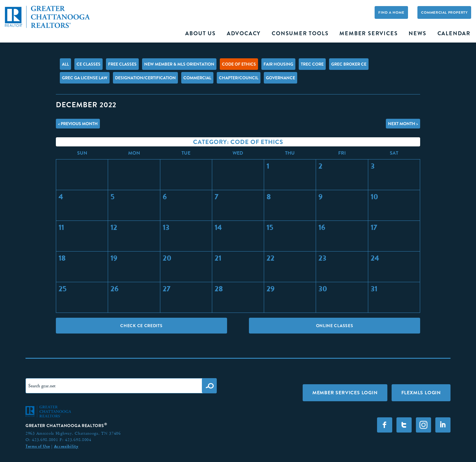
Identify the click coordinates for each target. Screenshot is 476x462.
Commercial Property (444, 12)
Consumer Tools (300, 33)
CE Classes (88, 64)
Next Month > (403, 124)
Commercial (197, 78)
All (65, 64)
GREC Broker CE (349, 64)
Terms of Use (38, 446)
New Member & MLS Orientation (179, 64)
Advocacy (244, 33)
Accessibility (66, 446)
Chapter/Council (239, 78)
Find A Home (391, 12)
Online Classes (335, 326)
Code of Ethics (239, 64)
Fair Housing (278, 64)
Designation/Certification (145, 78)
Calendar (454, 33)
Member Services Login (345, 393)
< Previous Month (78, 124)
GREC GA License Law (85, 78)
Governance (280, 78)
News (417, 33)
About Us (200, 33)
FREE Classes (122, 64)
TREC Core (312, 64)
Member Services (369, 33)
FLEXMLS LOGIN (421, 393)
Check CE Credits (141, 326)
